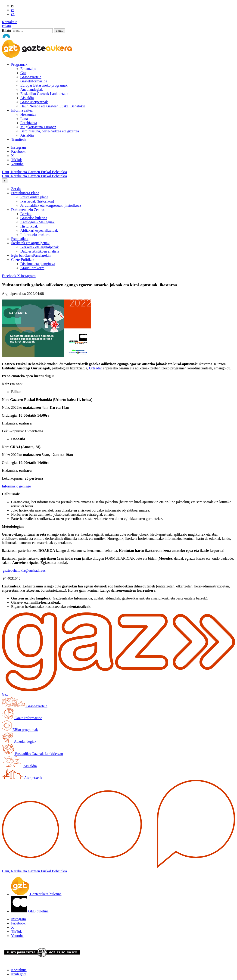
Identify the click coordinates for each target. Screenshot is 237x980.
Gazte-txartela (31, 77)
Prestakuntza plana (34, 197)
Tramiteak (19, 139)
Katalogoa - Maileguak (37, 222)
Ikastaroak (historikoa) (37, 201)
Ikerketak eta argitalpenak (40, 247)
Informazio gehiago (16, 486)
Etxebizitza (29, 123)
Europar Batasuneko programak (44, 85)
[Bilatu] (32, 31)
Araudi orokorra (32, 268)
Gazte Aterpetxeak (34, 102)
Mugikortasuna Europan (38, 127)
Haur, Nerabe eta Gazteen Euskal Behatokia (53, 106)
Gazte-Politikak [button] (23, 260)
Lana (24, 119)
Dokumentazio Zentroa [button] (28, 210)
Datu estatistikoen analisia (40, 251)
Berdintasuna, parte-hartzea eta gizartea (50, 131)
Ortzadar (95, 368)
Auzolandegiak (32, 89)
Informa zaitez (22, 110)
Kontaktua (10, 22)
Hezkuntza (28, 114)
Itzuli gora (19, 974)
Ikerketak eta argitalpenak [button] (30, 243)
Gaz (23, 73)
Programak (19, 64)
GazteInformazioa (34, 81)
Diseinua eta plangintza (38, 264)
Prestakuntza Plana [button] (25, 193)
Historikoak (29, 226)
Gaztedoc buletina (34, 218)
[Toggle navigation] (5, 181)
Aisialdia (27, 98)
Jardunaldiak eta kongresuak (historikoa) (51, 205)
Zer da (16, 189)
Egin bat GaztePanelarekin (31, 255)
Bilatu (6, 26)
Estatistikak (20, 239)
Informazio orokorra (35, 235)
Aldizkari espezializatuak (39, 230)
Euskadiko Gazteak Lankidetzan (44, 94)
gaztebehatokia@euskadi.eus (24, 570)
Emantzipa (28, 69)
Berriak (26, 214)
